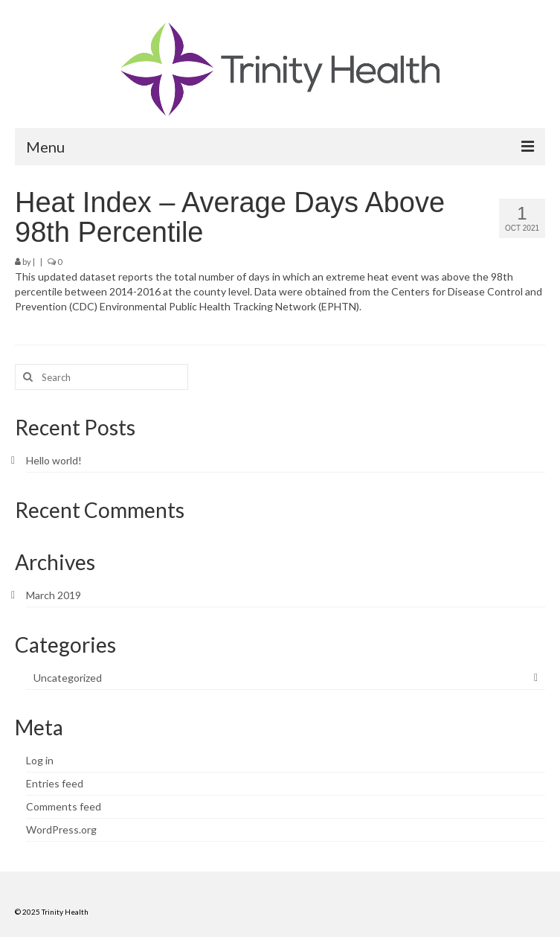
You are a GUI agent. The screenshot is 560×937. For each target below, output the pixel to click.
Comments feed (64, 806)
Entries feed (55, 783)
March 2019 (54, 595)
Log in (40, 760)
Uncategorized (68, 678)
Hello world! (54, 460)
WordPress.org (61, 829)
